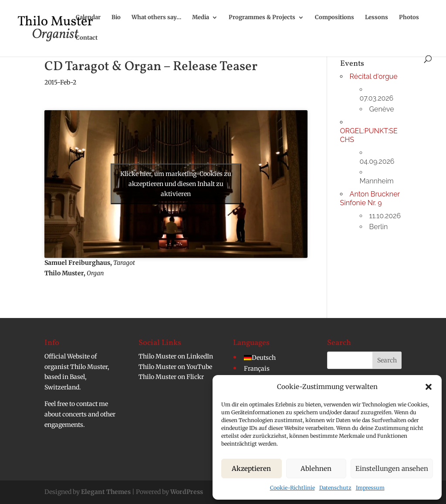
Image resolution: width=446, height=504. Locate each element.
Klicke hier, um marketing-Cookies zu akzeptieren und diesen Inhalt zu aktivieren (176, 184)
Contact (87, 38)
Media (201, 18)
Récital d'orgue (374, 76)
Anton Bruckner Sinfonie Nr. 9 (370, 198)
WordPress (187, 492)
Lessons (377, 18)
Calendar (88, 18)
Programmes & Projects (262, 18)
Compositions (334, 18)
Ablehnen (316, 468)
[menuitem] (260, 357)
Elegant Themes (106, 492)
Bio (116, 18)
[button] (429, 387)
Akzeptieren (251, 468)
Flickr (195, 377)
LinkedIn (200, 356)
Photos (409, 18)
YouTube (199, 367)
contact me (92, 404)
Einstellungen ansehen (392, 468)
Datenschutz (335, 488)
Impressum (370, 488)
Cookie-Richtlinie (292, 488)
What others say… (156, 18)
